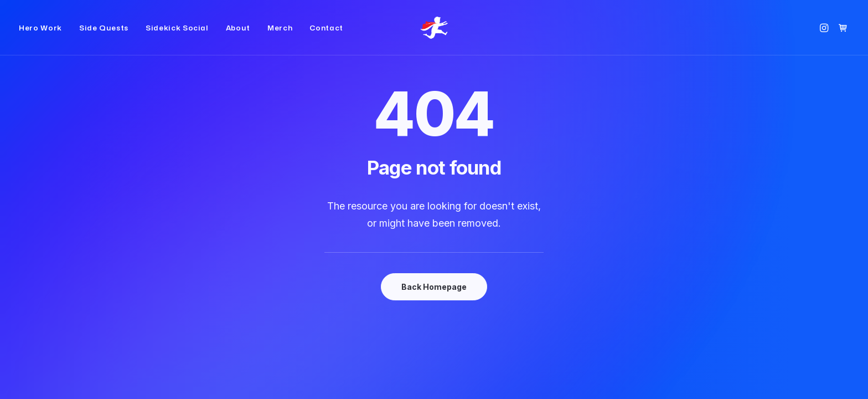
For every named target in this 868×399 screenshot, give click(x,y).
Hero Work (40, 37)
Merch (280, 37)
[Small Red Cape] (434, 37)
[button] (826, 37)
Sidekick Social (177, 37)
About (238, 37)
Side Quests (104, 37)
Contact (326, 37)
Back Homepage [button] (434, 287)
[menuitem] (44, 37)
